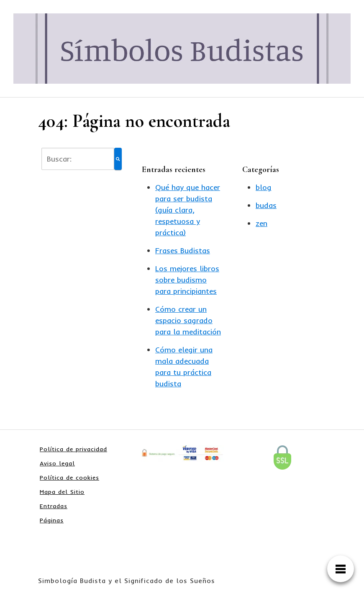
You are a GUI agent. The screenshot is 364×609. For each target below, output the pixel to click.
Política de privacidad (73, 449)
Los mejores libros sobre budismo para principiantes (187, 280)
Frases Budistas (183, 251)
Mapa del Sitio (62, 492)
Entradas (54, 506)
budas (266, 205)
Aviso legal (57, 463)
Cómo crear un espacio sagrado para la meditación (188, 320)
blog (264, 187)
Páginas (52, 520)
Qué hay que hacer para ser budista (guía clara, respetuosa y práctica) (188, 210)
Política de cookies (69, 478)
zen (261, 223)
